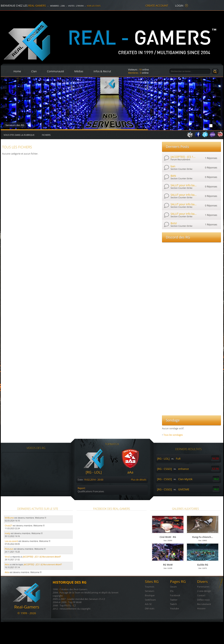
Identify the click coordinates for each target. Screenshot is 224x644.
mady (8, 533)
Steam (173, 587)
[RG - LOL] (94, 472)
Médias (79, 71)
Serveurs (150, 591)
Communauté (56, 71)
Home (17, 71)
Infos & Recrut (102, 71)
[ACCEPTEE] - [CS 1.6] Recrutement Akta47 (43, 564)
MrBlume (9, 518)
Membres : (135, 73)
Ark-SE (148, 604)
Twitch (173, 604)
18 (140, 70)
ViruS (7, 557)
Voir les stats (94, 6)
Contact (201, 595)
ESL (172, 591)
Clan (34, 71)
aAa (130, 472)
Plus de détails (139, 480)
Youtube (174, 609)
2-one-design (204, 591)
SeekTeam (150, 600)
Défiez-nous (203, 600)
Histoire (201, 609)
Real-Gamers (37, 6)
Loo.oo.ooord (11, 541)
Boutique (150, 595)
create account (157, 6)
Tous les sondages (173, 435)
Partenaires (203, 587)
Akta (7, 564)
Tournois (150, 587)
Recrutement (204, 604)
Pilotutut (9, 549)
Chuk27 (8, 525)
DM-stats (150, 609)
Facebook (175, 595)
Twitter (174, 600)
